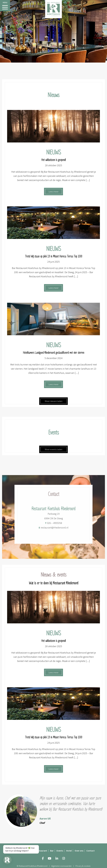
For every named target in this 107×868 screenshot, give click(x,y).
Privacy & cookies (83, 866)
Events (60, 851)
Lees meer (53, 192)
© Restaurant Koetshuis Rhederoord (32, 866)
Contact (90, 851)
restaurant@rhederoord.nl (54, 529)
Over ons (79, 851)
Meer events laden (53, 449)
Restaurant (42, 851)
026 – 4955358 (53, 524)
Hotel (69, 851)
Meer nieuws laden (54, 401)
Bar (52, 851)
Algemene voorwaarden (61, 866)
